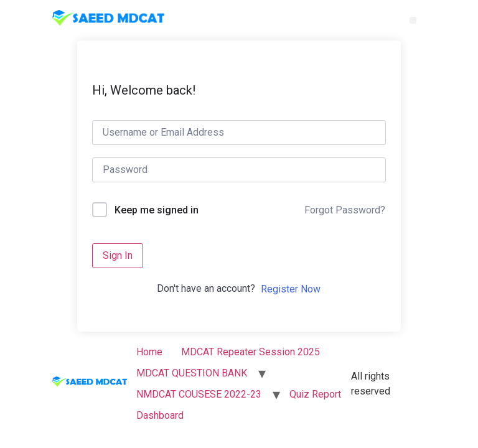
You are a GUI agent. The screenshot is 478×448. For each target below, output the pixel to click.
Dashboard (160, 415)
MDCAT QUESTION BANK (192, 373)
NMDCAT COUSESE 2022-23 (199, 394)
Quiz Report (315, 394)
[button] (413, 20)
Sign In (118, 255)
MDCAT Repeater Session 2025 (251, 352)
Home (149, 352)
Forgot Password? (345, 210)
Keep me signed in (157, 210)
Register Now (291, 289)
